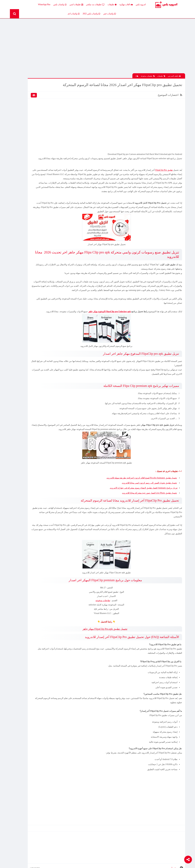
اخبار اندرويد (26, 82)
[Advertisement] (123, 45)
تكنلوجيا (50, 114)
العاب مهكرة (134, 5)
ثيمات (29, 114)
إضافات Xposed (47, 88)
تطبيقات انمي (84, 5)
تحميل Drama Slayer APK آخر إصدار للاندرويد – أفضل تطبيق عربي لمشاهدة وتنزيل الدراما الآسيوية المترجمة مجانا (29, 193)
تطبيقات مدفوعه (119, 629)
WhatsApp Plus (52, 4)
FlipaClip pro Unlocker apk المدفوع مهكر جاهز (108, 332)
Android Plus (172, 5)
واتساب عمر (36, 5)
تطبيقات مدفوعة (148, 69)
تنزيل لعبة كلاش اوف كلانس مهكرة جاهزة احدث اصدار (28, 247)
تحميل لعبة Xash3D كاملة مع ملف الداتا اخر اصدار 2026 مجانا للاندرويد (29, 63)
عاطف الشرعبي (174, 69)
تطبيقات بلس (26, 103)
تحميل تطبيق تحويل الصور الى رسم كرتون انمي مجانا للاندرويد (148, 512)
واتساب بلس (68, 5)
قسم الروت (49, 125)
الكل (52, 82)
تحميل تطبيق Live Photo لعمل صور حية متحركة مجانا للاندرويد (148, 522)
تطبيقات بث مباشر (103, 5)
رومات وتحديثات (47, 119)
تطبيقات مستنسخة (24, 109)
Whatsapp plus (48, 130)
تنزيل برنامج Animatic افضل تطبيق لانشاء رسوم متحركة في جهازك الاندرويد (142, 517)
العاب (29, 88)
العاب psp (27, 93)
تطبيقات (120, 5)
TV (30, 125)
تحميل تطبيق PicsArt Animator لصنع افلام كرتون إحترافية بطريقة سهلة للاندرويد (140, 507)
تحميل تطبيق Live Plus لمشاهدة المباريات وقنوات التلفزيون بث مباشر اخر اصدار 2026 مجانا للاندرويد (28, 171)
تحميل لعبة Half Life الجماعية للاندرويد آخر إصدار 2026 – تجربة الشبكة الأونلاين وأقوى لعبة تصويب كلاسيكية (29, 150)
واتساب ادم (82, 14)
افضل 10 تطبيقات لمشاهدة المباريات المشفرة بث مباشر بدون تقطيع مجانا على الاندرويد (28, 161)
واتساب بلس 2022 (99, 14)
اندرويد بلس (149, 4)
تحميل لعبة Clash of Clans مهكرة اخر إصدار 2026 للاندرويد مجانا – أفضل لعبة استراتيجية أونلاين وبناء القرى (30, 215)
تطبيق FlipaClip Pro (163, 169)
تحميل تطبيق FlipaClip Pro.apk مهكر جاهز (121, 658)
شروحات (28, 119)
